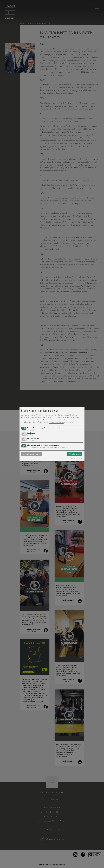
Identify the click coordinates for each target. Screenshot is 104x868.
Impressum (69, 422)
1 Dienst (31, 430)
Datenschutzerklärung (56, 422)
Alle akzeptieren (75, 454)
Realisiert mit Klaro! (77, 458)
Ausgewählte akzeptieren (32, 454)
